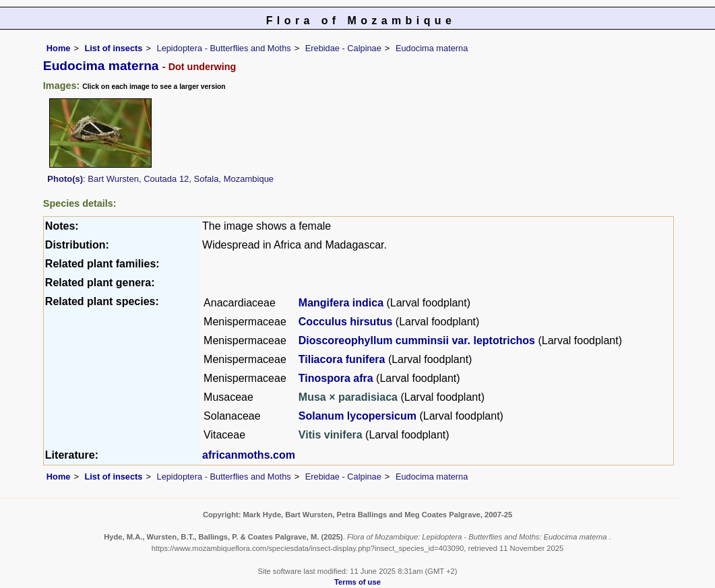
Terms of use (357, 582)
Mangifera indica (341, 303)
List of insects (113, 48)
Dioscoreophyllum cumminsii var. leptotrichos (417, 340)
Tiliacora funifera (342, 359)
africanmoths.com (249, 455)
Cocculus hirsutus (346, 322)
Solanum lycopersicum (357, 416)
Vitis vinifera (332, 435)
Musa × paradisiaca (350, 397)
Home (59, 48)
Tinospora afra (336, 378)
